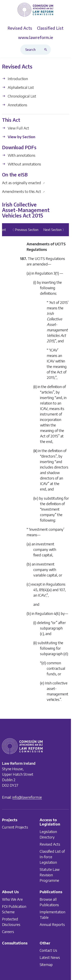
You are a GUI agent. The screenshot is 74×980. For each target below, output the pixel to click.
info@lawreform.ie (27, 797)
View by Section (19, 137)
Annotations (15, 105)
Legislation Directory (48, 834)
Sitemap (46, 964)
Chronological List (19, 96)
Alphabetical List (18, 87)
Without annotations (22, 164)
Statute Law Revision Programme (50, 875)
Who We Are (12, 899)
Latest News (50, 957)
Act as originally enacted (23, 183)
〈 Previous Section (25, 230)
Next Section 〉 (54, 230)
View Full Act (16, 128)
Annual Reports (52, 924)
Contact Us (48, 950)
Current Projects (15, 827)
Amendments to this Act (23, 191)
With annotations (19, 155)
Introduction (15, 79)
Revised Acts (50, 844)
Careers (8, 932)
